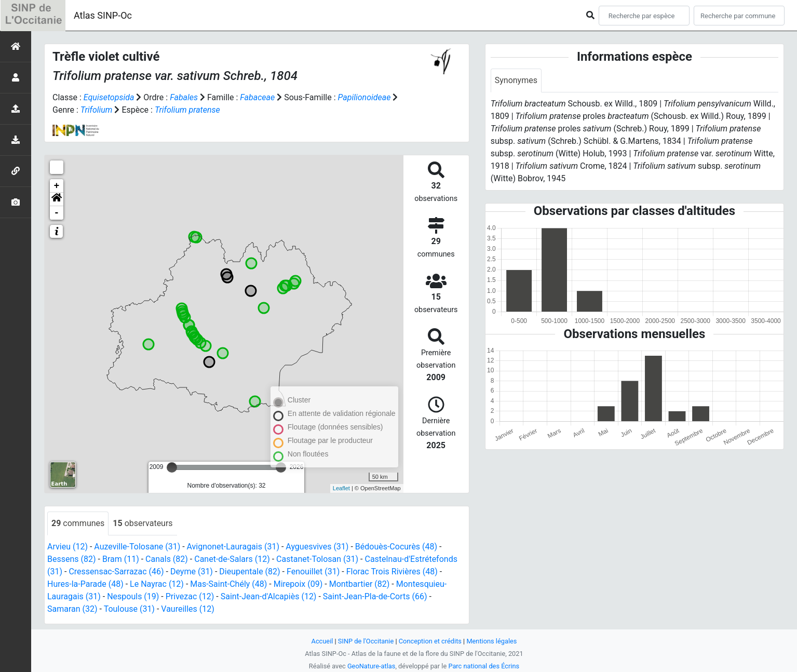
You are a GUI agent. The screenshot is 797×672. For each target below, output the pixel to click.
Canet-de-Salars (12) (232, 559)
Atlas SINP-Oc (103, 15)
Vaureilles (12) (188, 609)
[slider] (172, 467)
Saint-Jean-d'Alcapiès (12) (269, 596)
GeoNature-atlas (372, 666)
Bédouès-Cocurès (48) (396, 547)
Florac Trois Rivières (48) (392, 572)
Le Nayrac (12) (157, 584)
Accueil (322, 641)
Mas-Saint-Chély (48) (228, 584)
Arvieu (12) (67, 547)
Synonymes (516, 80)
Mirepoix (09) (298, 584)
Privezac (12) (190, 596)
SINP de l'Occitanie (366, 641)
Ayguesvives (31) (317, 547)
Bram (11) (121, 559)
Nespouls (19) (133, 596)
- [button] (57, 213)
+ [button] (57, 186)
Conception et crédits (430, 641)
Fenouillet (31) (313, 572)
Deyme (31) (192, 572)
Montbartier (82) (360, 584)
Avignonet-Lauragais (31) (233, 547)
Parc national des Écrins (484, 666)
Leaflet (341, 488)
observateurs (143, 523)
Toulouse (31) (129, 609)
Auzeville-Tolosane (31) (137, 547)
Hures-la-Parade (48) (85, 584)
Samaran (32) (72, 609)
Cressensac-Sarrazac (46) (116, 572)
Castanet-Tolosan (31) (317, 559)
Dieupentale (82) (249, 572)
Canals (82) (167, 559)
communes (78, 523)
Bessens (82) (72, 559)
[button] (57, 199)
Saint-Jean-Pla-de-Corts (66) (375, 596)
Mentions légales (491, 641)
